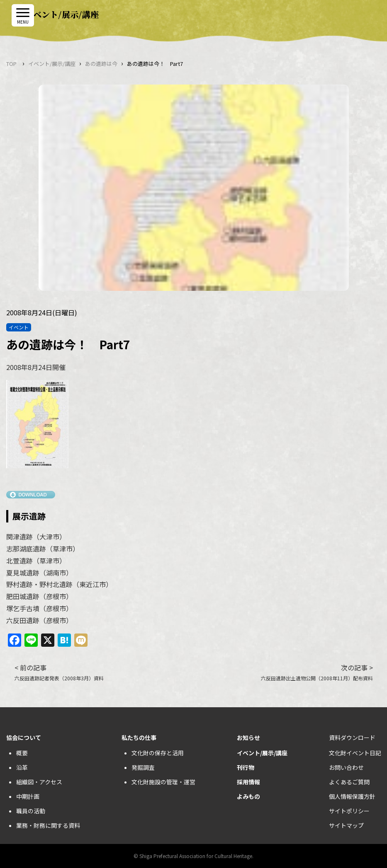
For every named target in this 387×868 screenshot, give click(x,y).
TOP (11, 64)
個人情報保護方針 (352, 796)
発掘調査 (143, 767)
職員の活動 (31, 811)
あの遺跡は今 (101, 64)
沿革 (22, 767)
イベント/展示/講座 (52, 64)
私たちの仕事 (139, 737)
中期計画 (28, 796)
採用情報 (248, 782)
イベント (19, 327)
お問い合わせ (346, 767)
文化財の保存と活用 (158, 753)
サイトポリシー (349, 811)
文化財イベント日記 (355, 753)
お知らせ (248, 737)
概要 (22, 753)
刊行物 (246, 767)
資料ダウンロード (352, 737)
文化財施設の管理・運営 (163, 782)
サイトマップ (346, 825)
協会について (24, 737)
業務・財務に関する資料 (48, 825)
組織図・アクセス (39, 782)
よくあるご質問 (349, 782)
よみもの (248, 796)
